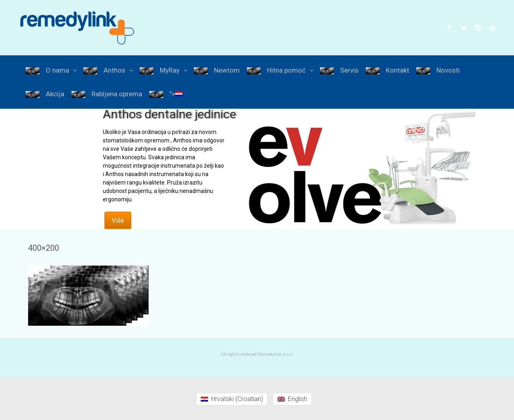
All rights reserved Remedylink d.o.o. (257, 354)
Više (118, 220)
